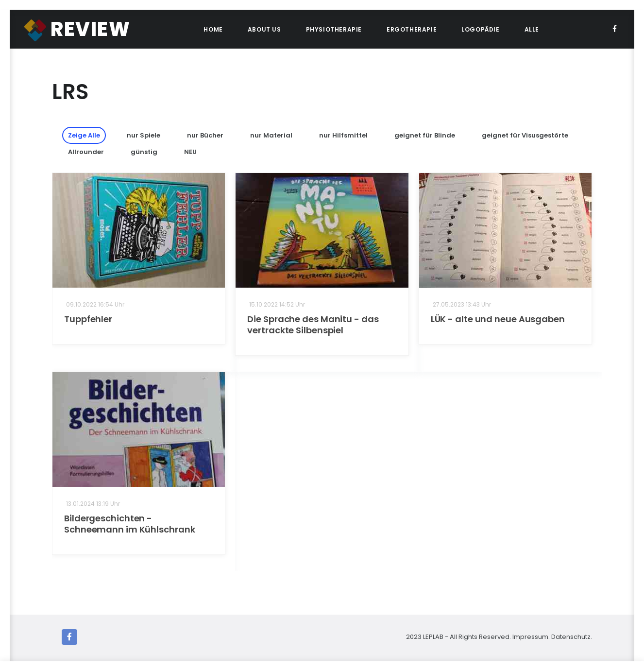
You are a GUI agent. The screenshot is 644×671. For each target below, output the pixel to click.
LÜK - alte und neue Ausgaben (498, 319)
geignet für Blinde (425, 135)
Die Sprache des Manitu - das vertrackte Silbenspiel (313, 325)
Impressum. (531, 637)
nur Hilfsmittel (343, 135)
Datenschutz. (572, 637)
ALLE (532, 29)
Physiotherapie (334, 29)
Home (213, 29)
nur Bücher (205, 135)
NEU (190, 152)
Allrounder (86, 152)
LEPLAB (434, 637)
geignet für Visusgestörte (525, 135)
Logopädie (480, 29)
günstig (144, 152)
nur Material (271, 135)
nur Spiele (144, 135)
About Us (264, 29)
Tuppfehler (88, 319)
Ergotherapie (412, 29)
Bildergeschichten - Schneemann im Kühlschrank (130, 524)
